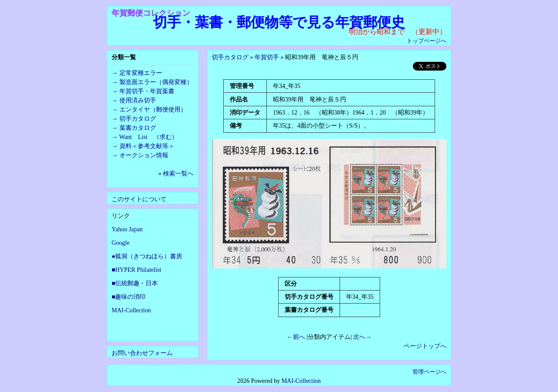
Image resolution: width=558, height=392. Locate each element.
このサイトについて (139, 199)
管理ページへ (429, 372)
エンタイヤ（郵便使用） (153, 110)
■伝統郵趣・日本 (135, 283)
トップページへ (427, 41)
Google (121, 243)
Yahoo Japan (127, 229)
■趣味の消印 (129, 297)
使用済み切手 (138, 100)
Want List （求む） (148, 137)
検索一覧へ (178, 174)
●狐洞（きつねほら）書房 (147, 256)
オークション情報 (144, 155)
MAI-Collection (131, 310)
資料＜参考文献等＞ (147, 146)
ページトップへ (425, 346)
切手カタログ (230, 57)
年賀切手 (267, 57)
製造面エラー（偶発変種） (156, 82)
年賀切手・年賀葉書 (147, 91)
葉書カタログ (138, 128)
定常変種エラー (141, 73)
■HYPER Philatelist (136, 270)
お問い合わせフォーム (142, 353)
